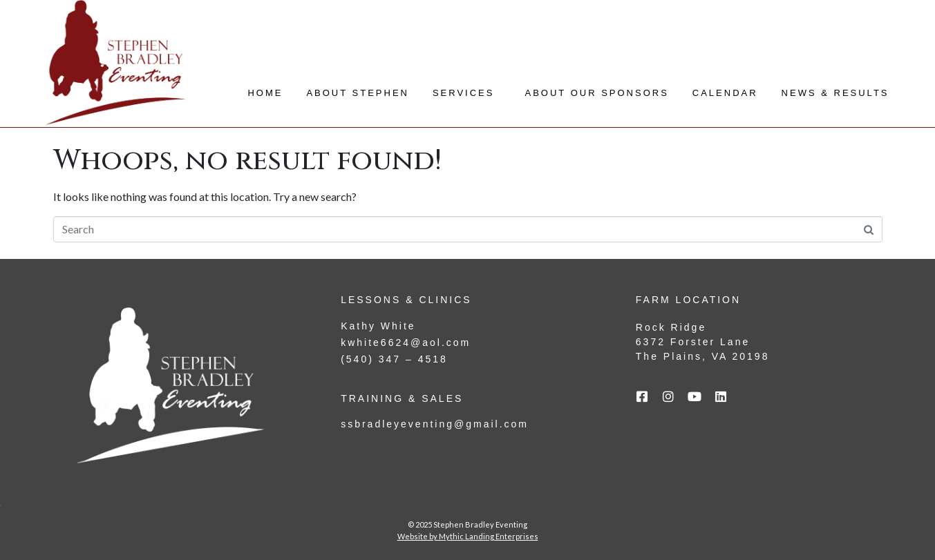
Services (464, 93)
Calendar (725, 93)
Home (265, 93)
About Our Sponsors (596, 93)
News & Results (835, 93)
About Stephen (358, 93)
